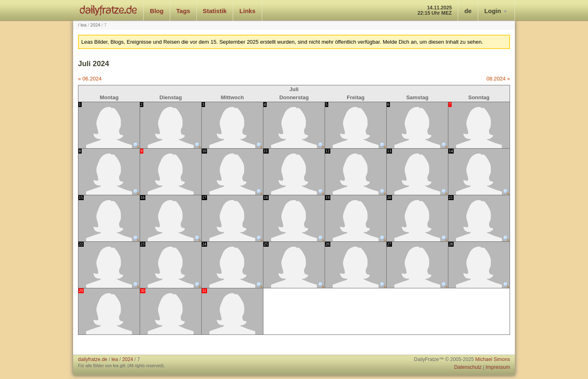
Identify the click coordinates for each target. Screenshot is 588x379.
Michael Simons (493, 359)
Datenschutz (468, 367)
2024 (95, 25)
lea (84, 25)
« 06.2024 (90, 79)
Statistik (215, 11)
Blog (157, 11)
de (468, 11)
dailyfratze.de (108, 10)
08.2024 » (498, 79)
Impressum (498, 367)
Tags (183, 11)
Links (247, 11)
